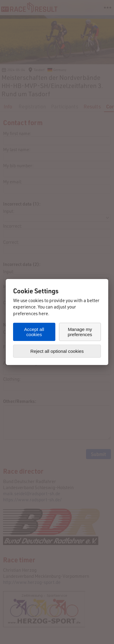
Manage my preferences (80, 332)
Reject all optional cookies (57, 351)
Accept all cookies (34, 332)
